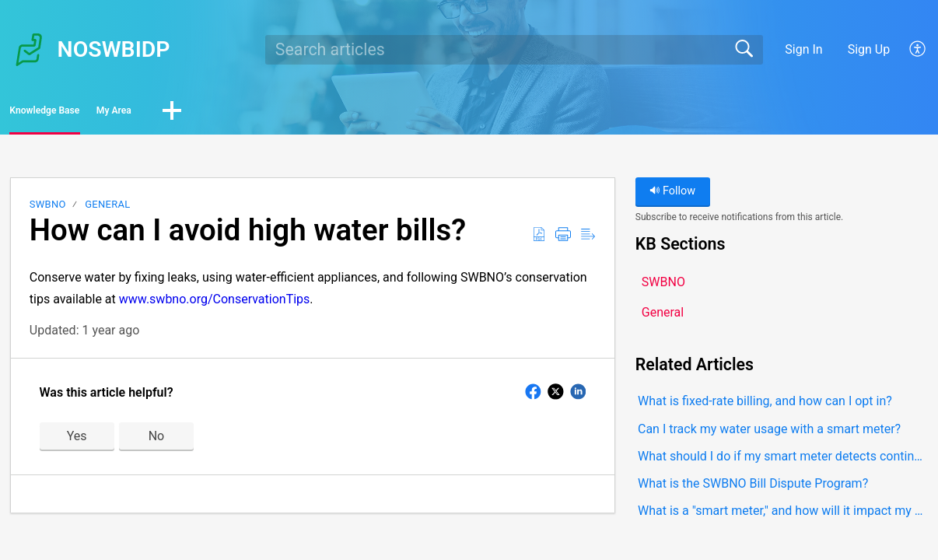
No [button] (157, 441)
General (107, 210)
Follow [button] (672, 196)
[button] (918, 50)
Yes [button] (77, 441)
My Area (207, 113)
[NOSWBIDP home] (29, 50)
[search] (514, 50)
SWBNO (48, 210)
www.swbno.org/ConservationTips (215, 304)
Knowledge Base (84, 113)
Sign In (803, 49)
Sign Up (869, 49)
